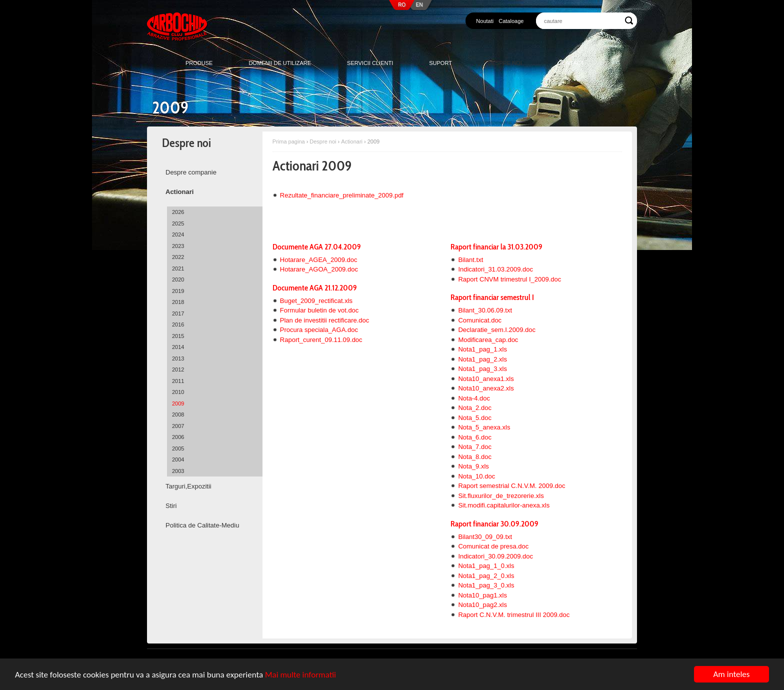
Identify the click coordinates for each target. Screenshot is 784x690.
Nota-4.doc (474, 398)
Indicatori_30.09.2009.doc (495, 556)
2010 (178, 392)
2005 (178, 448)
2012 (178, 369)
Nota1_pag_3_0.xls (486, 585)
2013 (178, 358)
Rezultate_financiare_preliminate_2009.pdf (342, 195)
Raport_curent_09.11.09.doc (321, 340)
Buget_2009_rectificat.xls (316, 301)
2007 (178, 426)
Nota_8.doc (475, 457)
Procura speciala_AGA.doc (319, 330)
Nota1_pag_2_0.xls (486, 576)
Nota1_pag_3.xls (482, 369)
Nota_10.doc (476, 476)
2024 (178, 234)
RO (402, 5)
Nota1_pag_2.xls (482, 359)
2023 (178, 246)
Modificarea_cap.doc (488, 340)
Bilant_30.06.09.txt (485, 310)
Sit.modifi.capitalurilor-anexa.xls (504, 505)
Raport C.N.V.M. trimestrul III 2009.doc (514, 615)
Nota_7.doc (475, 447)
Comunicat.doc (480, 320)
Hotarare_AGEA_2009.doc (319, 260)
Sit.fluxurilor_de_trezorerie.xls (501, 496)
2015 (178, 336)
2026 (178, 212)
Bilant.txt (470, 260)
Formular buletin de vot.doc (319, 310)
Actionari (352, 141)
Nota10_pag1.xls (482, 595)
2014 (178, 347)
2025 (178, 223)
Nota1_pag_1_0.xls (486, 566)
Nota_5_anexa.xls (484, 427)
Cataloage (511, 21)
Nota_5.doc (475, 418)
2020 (178, 279)
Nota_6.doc (475, 437)
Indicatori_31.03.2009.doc (495, 269)
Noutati (485, 21)
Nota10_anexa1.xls (486, 379)
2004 (178, 459)
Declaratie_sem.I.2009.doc (497, 330)
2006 (178, 437)
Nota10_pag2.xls (482, 605)
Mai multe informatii (300, 675)
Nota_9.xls (473, 466)
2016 (178, 324)
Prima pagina (289, 141)
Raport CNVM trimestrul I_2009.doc (509, 279)
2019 (178, 291)
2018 (178, 302)
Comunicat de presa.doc (493, 546)
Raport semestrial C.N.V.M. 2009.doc (511, 486)
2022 (178, 257)
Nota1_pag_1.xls (482, 349)
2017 (178, 313)
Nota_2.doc (475, 408)
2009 (178, 403)
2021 (178, 268)
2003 (178, 471)
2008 (178, 414)
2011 (178, 381)
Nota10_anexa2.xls (486, 388)
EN (419, 5)
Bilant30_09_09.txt (485, 537)
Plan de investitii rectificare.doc (324, 320)
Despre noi (323, 141)
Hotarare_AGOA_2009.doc (319, 269)
